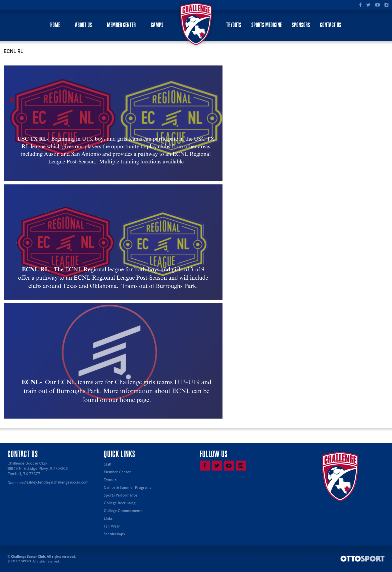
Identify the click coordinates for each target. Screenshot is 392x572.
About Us (83, 25)
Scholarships (114, 534)
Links (108, 519)
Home (55, 25)
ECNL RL (13, 51)
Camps (157, 25)
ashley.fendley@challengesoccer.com (58, 483)
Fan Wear (112, 527)
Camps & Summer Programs (127, 488)
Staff (108, 465)
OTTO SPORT (21, 562)
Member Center (121, 25)
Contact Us (331, 25)
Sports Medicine (266, 25)
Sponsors (301, 25)
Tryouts (234, 25)
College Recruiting (120, 503)
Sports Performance (120, 496)
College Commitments (123, 511)
